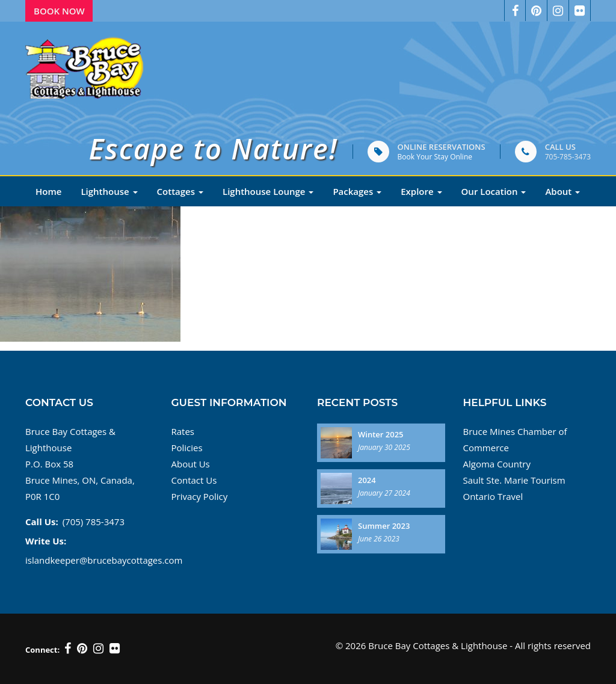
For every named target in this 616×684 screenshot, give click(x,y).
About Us (191, 464)
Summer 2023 (384, 526)
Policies (187, 448)
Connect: (42, 650)
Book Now (59, 11)
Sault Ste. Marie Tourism (514, 480)
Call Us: (42, 522)
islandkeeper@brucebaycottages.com (104, 560)
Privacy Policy (200, 496)
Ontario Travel (493, 496)
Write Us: (46, 541)
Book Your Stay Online (435, 157)
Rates (183, 431)
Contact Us (194, 480)
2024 (367, 480)
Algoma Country (497, 464)
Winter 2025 (381, 434)
